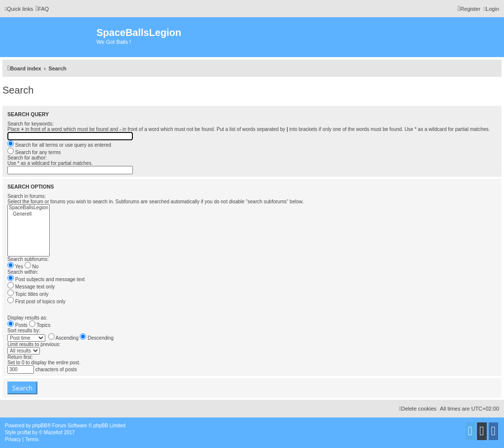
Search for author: (27, 158)
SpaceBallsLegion (29, 208)
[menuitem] (42, 9)
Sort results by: (24, 331)
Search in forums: (27, 196)
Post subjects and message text (46, 279)
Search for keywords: (31, 124)
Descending (97, 338)
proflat (24, 432)
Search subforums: (28, 259)
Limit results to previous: (34, 344)
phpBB (40, 426)
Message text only (31, 287)
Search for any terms (34, 152)
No (32, 267)
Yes (15, 267)
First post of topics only (36, 302)
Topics (40, 325)
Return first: (20, 357)
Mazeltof (53, 432)
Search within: (23, 272)
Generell (29, 214)
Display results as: (27, 318)
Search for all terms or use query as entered (59, 145)
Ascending (63, 338)
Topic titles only (28, 294)
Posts (17, 325)
